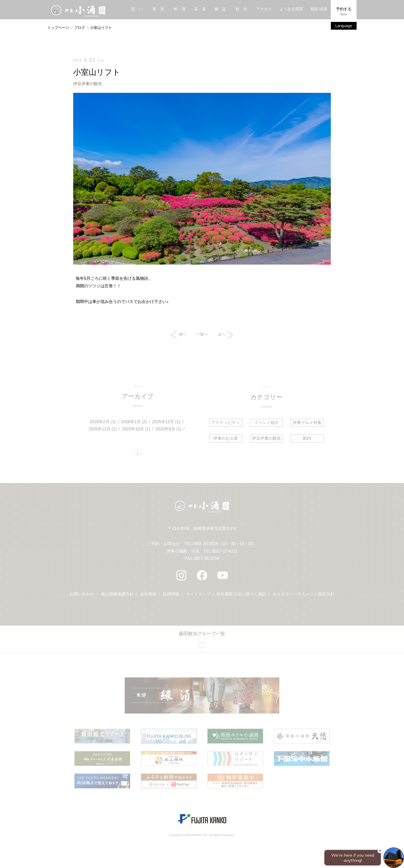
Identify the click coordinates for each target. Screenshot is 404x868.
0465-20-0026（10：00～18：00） (225, 546)
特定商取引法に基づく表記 (242, 596)
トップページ (58, 28)
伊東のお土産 (226, 439)
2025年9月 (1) (169, 430)
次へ (225, 335)
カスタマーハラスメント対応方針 (304, 596)
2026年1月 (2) (134, 423)
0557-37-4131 (225, 553)
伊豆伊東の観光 (88, 84)
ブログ (80, 28)
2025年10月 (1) (136, 430)
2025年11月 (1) (103, 430)
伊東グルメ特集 (307, 423)
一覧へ (202, 334)
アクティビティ (226, 423)
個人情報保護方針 (117, 596)
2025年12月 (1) (166, 423)
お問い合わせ (82, 596)
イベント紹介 (266, 423)
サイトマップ (198, 596)
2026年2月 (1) (103, 423)
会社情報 (148, 596)
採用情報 (171, 596)
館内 (307, 439)
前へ (179, 335)
